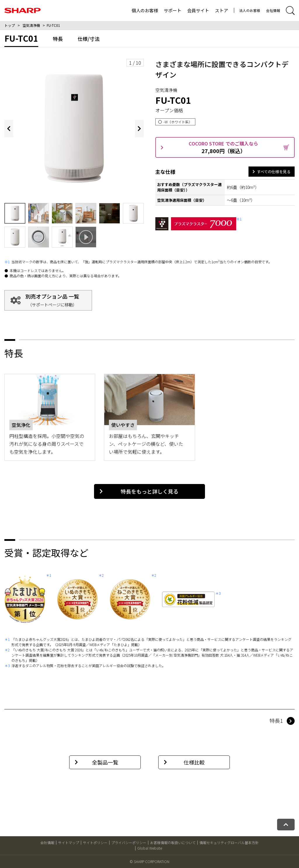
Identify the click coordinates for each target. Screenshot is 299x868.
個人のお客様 (145, 10)
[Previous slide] (9, 129)
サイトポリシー (95, 842)
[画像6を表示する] (109, 213)
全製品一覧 (97, 762)
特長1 (276, 720)
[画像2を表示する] (15, 213)
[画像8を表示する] (15, 237)
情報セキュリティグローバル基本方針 (229, 842)
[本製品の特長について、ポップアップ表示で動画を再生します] (86, 237)
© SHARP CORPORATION (149, 861)
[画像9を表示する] (39, 237)
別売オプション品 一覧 (52, 300)
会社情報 (273, 10)
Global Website (150, 848)
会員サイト (198, 10)
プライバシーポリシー (129, 842)
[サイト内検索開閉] (290, 10)
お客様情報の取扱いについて (173, 842)
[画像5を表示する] (86, 213)
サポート (173, 10)
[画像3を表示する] (39, 213)
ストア (221, 10)
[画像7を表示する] (133, 213)
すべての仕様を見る (271, 172)
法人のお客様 (250, 10)
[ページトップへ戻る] (286, 825)
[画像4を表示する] (62, 213)
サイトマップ (69, 842)
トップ (10, 25)
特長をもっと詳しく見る (139, 491)
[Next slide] (139, 129)
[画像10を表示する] (62, 237)
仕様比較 (184, 762)
